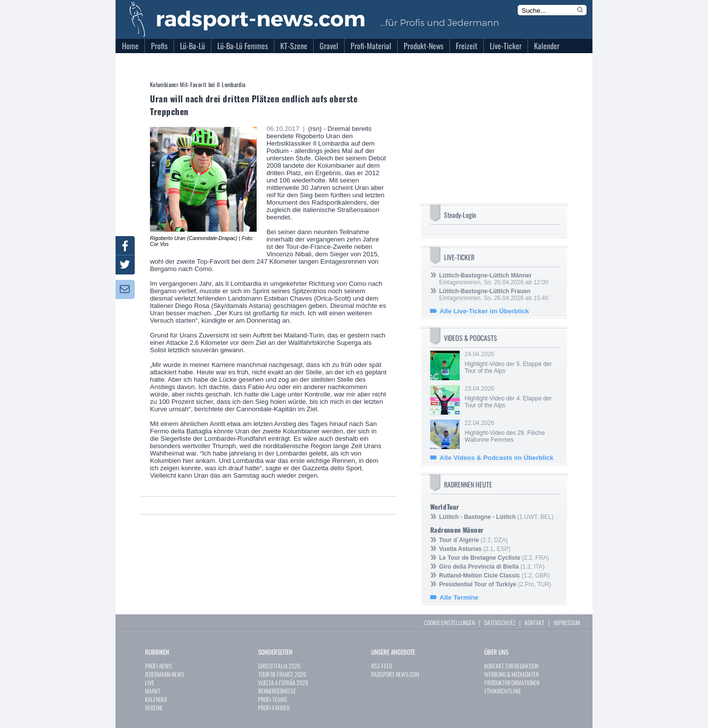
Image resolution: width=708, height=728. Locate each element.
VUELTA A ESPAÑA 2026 (283, 682)
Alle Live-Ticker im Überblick (484, 311)
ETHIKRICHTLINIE (503, 691)
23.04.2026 (511, 397)
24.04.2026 (511, 363)
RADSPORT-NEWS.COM (395, 674)
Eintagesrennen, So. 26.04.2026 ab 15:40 (494, 295)
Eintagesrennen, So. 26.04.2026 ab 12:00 (494, 279)
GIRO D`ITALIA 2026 (279, 666)
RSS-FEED (382, 666)
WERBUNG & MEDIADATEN (512, 674)
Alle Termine (459, 597)
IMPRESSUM (567, 622)
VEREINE (154, 708)
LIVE (150, 682)
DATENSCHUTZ (500, 622)
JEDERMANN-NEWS (165, 674)
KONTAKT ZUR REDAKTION (511, 666)
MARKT (153, 691)
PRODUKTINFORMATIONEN (512, 682)
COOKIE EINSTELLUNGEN (450, 622)
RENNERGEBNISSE (277, 691)
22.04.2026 (511, 431)
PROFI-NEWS (159, 666)
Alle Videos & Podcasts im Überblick (497, 458)
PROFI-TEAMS (273, 699)
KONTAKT (534, 622)
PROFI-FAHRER (274, 708)
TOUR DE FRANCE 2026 (282, 674)
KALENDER (156, 699)
